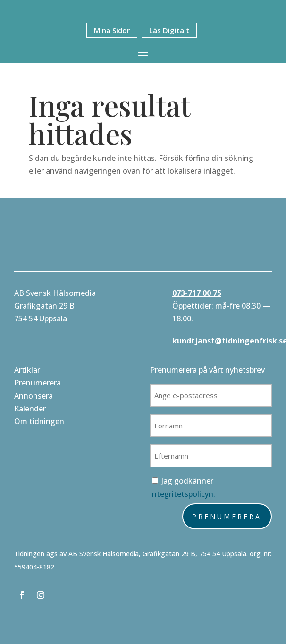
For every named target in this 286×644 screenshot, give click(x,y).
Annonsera (34, 396)
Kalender (30, 409)
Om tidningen (39, 421)
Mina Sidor (112, 30)
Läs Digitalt (169, 30)
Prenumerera (38, 383)
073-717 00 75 (197, 293)
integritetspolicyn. (183, 494)
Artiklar (27, 370)
